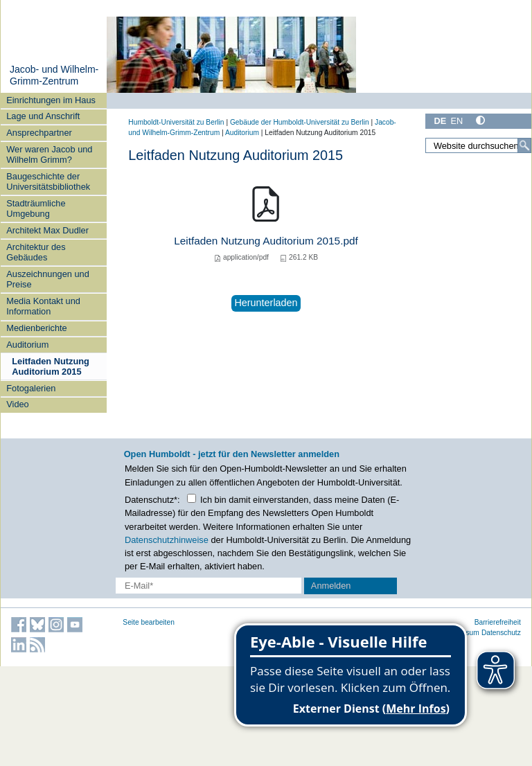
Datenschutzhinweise (167, 540)
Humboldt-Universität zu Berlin (176, 122)
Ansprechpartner (39, 133)
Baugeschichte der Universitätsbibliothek (48, 181)
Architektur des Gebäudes (36, 252)
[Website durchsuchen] (478, 145)
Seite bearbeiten (149, 622)
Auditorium (27, 345)
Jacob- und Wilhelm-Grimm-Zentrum (54, 75)
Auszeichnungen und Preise (48, 279)
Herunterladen (266, 303)
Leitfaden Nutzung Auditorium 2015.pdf (266, 241)
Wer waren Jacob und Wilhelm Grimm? (49, 154)
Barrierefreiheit (498, 622)
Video (18, 404)
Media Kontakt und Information (43, 306)
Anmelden (331, 586)
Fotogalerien (31, 388)
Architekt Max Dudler (47, 230)
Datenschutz (501, 633)
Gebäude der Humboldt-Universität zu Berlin (300, 122)
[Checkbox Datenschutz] (192, 498)
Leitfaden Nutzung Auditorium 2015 (51, 366)
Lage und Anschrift (43, 116)
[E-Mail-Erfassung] (209, 586)
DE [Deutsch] (440, 121)
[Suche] (524, 145)
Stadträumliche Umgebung (36, 208)
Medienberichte (37, 328)
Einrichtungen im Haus (51, 100)
